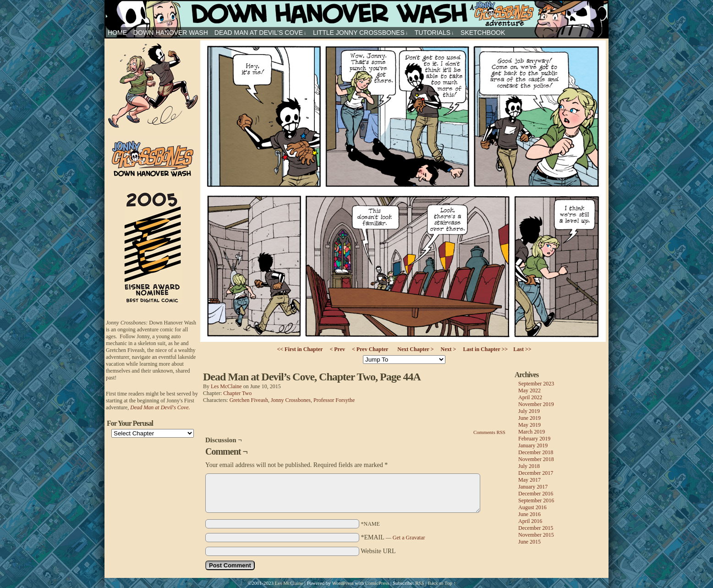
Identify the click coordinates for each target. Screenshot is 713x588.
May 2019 (529, 425)
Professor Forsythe (334, 400)
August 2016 (532, 507)
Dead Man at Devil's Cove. (160, 407)
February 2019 (534, 439)
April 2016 (530, 521)
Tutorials (434, 33)
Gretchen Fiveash (249, 400)
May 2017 (529, 480)
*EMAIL (393, 537)
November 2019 (536, 404)
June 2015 (529, 542)
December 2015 (536, 528)
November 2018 (536, 459)
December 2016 (536, 494)
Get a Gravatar (409, 538)
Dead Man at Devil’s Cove (261, 33)
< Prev (337, 349)
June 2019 (529, 418)
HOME (117, 33)
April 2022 (530, 397)
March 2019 (532, 432)
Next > (449, 349)
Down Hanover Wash (171, 33)
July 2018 (529, 466)
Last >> (522, 349)
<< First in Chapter (300, 349)
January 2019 (533, 445)
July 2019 (529, 411)
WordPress (343, 583)
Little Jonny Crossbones (360, 33)
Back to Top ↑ (442, 583)
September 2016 (536, 500)
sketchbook (483, 33)
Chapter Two (237, 393)
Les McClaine (226, 386)
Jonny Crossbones (356, 14)
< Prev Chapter (370, 349)
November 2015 (536, 535)
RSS (420, 583)
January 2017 (533, 487)
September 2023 (536, 384)
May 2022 (529, 390)
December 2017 (536, 473)
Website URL (378, 551)
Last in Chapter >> (485, 349)
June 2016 (529, 514)
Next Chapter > (415, 349)
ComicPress (377, 583)
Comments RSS (489, 432)
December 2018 (536, 452)
